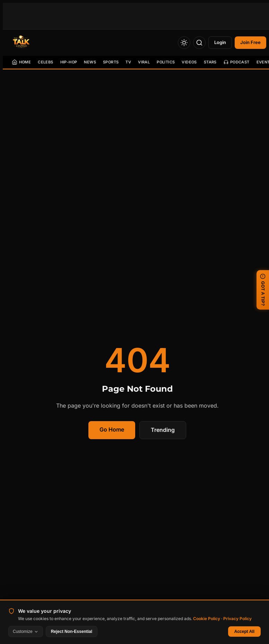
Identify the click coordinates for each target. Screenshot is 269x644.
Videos (189, 62)
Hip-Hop (69, 62)
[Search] (199, 43)
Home (21, 62)
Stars (210, 62)
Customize (26, 632)
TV (128, 62)
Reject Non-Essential (72, 632)
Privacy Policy (237, 619)
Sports (111, 62)
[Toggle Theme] (184, 43)
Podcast (237, 62)
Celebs (45, 62)
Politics (166, 62)
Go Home (112, 429)
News (90, 62)
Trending (163, 430)
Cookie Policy (207, 619)
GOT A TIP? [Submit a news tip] (263, 290)
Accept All (244, 632)
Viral (144, 62)
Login (220, 42)
